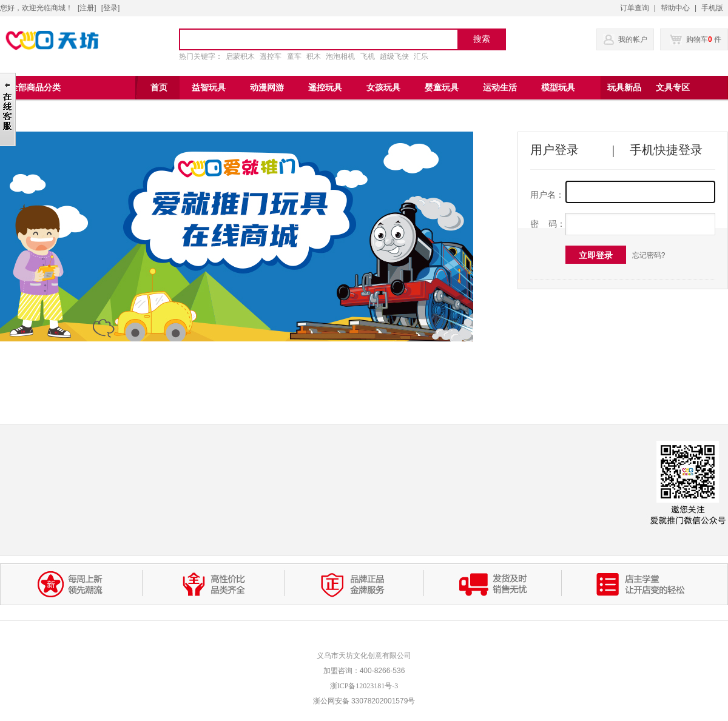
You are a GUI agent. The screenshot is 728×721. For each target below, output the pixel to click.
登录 (110, 8)
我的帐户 (633, 39)
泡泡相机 (340, 56)
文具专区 (673, 88)
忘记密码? (649, 255)
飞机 (368, 56)
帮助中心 (675, 8)
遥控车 (271, 56)
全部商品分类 (35, 88)
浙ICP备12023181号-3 (364, 686)
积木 (314, 56)
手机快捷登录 (666, 150)
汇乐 (421, 56)
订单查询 (635, 8)
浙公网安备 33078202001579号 (364, 701)
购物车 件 (696, 39)
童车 (294, 56)
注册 (87, 8)
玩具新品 (624, 88)
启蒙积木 (240, 56)
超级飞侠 (394, 56)
